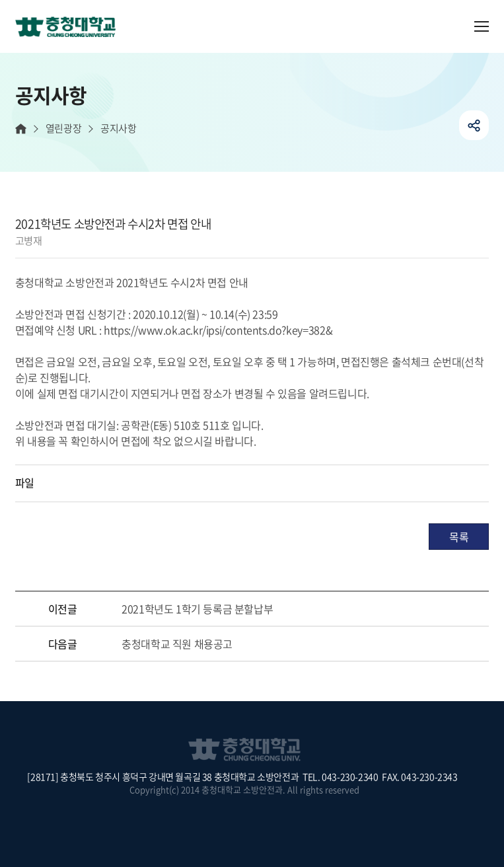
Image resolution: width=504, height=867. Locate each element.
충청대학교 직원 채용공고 (177, 644)
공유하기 (474, 125)
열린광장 (63, 129)
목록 (459, 537)
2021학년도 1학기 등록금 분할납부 (197, 609)
